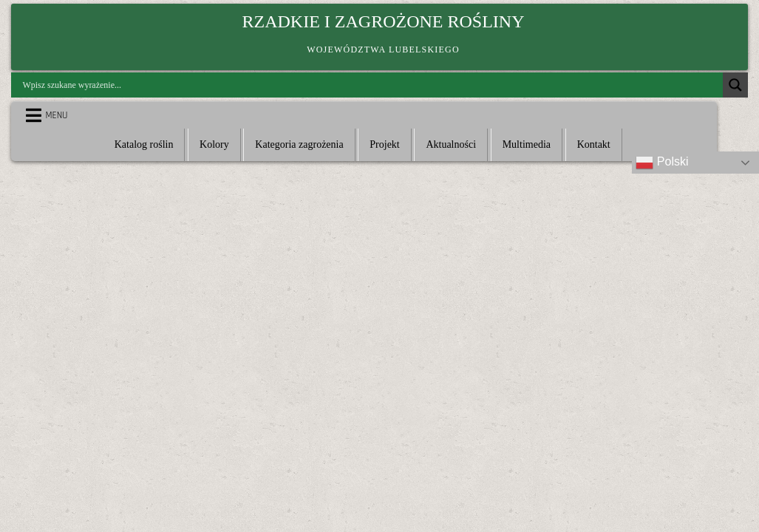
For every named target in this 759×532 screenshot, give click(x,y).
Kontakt (594, 144)
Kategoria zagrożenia (299, 144)
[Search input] (370, 85)
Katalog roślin (144, 144)
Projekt (384, 144)
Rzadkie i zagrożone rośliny (384, 21)
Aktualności (451, 144)
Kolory (214, 144)
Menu (57, 115)
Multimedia (527, 144)
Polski (662, 163)
